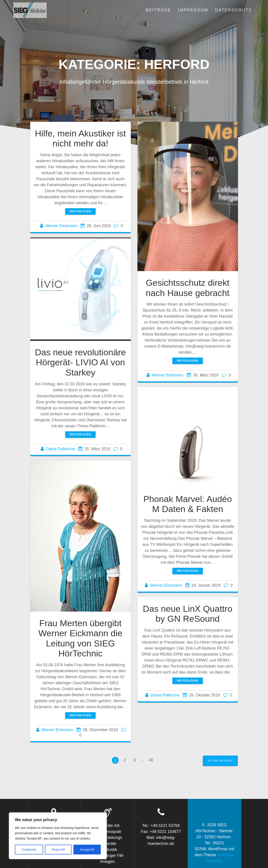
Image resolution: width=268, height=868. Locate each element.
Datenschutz (233, 10)
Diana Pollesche (60, 449)
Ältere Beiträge (220, 761)
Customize (29, 850)
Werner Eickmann (61, 226)
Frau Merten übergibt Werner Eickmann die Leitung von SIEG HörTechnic (81, 638)
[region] (58, 836)
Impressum (193, 10)
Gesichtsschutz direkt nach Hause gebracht (187, 288)
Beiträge (158, 10)
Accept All (87, 850)
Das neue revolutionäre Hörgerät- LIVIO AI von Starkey (80, 362)
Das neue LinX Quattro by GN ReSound (188, 614)
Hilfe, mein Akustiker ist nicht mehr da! (80, 138)
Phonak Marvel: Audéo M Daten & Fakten (187, 504)
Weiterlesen (80, 211)
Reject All (58, 850)
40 (153, 759)
